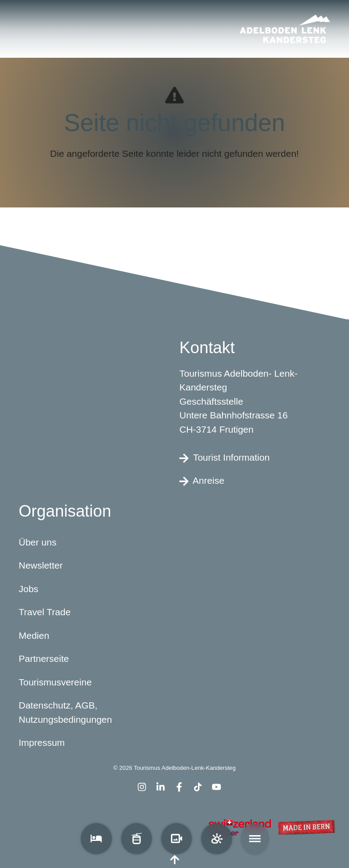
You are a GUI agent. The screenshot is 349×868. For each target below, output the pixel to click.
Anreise (202, 481)
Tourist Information (224, 457)
